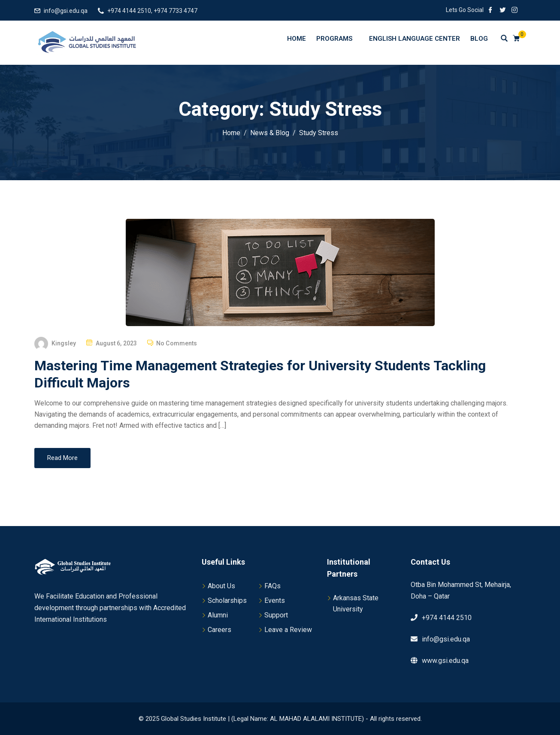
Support (276, 615)
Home (297, 39)
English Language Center (415, 39)
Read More (62, 458)
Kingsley (64, 343)
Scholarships (227, 600)
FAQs (272, 586)
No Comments (177, 343)
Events (275, 600)
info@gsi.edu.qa (66, 11)
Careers (219, 630)
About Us (221, 586)
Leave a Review (288, 630)
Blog (479, 39)
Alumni (218, 615)
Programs (338, 38)
